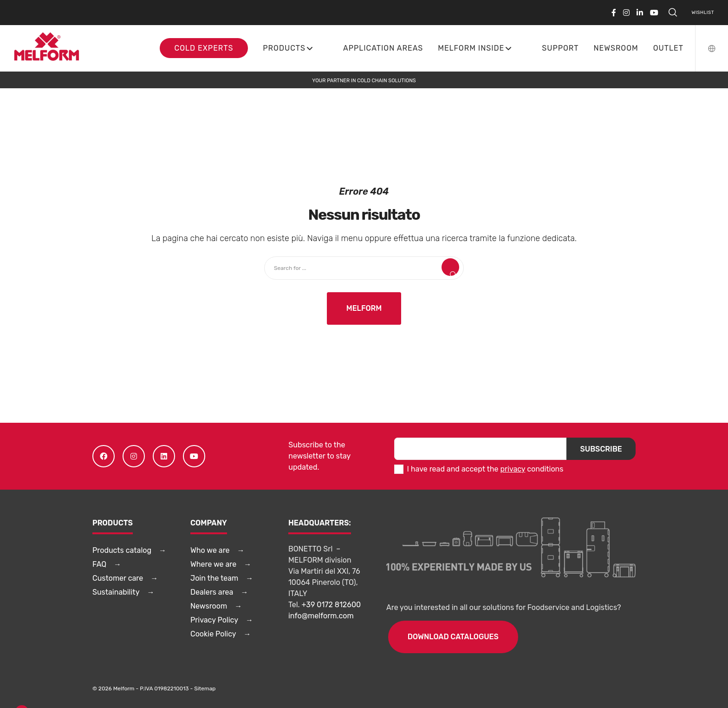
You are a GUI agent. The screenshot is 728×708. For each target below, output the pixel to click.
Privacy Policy (214, 620)
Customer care (118, 578)
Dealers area (212, 592)
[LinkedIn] (640, 13)
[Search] (673, 13)
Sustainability (116, 592)
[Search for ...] (364, 268)
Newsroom (209, 606)
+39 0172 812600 (331, 605)
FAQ (99, 564)
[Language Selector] (706, 48)
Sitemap (205, 688)
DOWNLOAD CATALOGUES (453, 637)
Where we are (213, 564)
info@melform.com (321, 616)
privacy (513, 469)
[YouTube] (654, 13)
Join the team (214, 578)
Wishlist (703, 13)
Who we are (210, 550)
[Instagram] (626, 13)
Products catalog (122, 550)
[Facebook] (614, 13)
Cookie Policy (213, 634)
